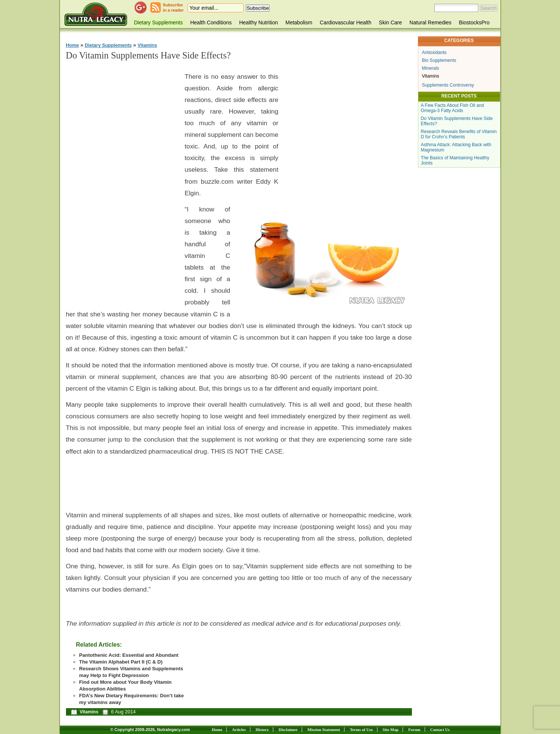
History (262, 730)
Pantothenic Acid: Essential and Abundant (129, 655)
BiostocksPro (474, 22)
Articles (239, 730)
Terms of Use (361, 730)
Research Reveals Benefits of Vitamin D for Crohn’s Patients (459, 134)
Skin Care (390, 22)
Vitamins (147, 45)
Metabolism (299, 22)
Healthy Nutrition (259, 22)
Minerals (431, 68)
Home (73, 45)
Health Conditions (211, 22)
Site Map (391, 730)
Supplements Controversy (448, 85)
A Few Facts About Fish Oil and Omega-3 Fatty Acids (453, 108)
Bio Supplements (439, 60)
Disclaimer (288, 730)
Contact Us (440, 730)
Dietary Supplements (159, 22)
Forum (414, 730)
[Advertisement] (122, 180)
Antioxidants (434, 52)
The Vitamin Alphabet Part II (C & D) (121, 662)
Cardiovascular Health (346, 22)
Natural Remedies (430, 22)
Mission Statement (324, 730)
